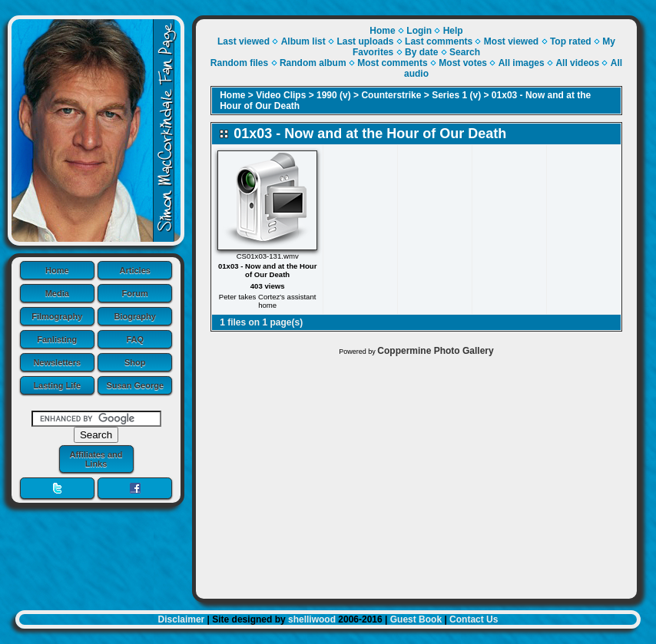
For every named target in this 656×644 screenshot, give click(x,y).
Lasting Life (57, 385)
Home (57, 270)
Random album (313, 63)
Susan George (135, 385)
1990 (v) (334, 95)
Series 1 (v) (456, 95)
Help (453, 31)
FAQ (135, 339)
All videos (577, 63)
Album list (303, 41)
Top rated (571, 41)
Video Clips (281, 95)
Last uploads (365, 41)
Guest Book (416, 619)
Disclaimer (182, 619)
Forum (135, 293)
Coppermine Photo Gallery (435, 351)
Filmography (57, 316)
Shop (135, 362)
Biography (135, 316)
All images (522, 63)
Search (465, 52)
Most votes (463, 63)
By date (421, 52)
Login (419, 31)
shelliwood (312, 619)
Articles (135, 270)
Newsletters (57, 362)
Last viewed (244, 41)
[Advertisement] (416, 474)
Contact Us (474, 619)
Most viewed (511, 41)
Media (57, 293)
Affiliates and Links (96, 459)
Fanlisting (57, 339)
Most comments (392, 63)
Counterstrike (391, 95)
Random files (239, 63)
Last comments (439, 41)
